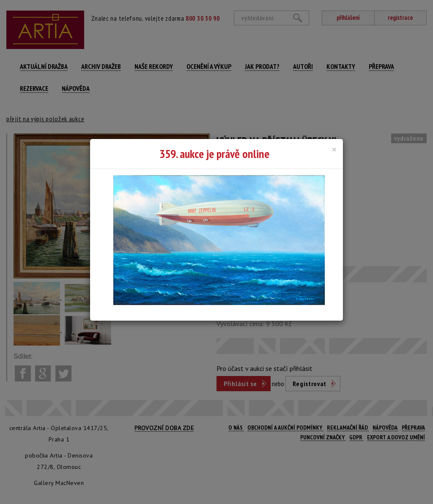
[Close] (334, 150)
